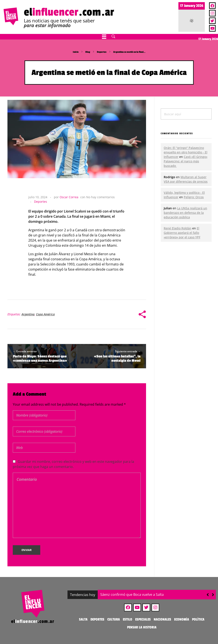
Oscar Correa (69, 197)
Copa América (45, 314)
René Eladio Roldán (178, 228)
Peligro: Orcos (194, 197)
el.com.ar (69, 12)
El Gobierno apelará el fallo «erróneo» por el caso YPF (182, 233)
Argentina (28, 314)
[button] (213, 595)
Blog (88, 52)
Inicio (76, 52)
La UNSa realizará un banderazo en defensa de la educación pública (185, 213)
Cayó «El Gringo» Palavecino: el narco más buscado (186, 161)
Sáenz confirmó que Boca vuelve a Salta (132, 594)
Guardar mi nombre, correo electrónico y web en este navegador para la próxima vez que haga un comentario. (73, 464)
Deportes (102, 52)
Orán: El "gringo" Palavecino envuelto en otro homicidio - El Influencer (186, 152)
